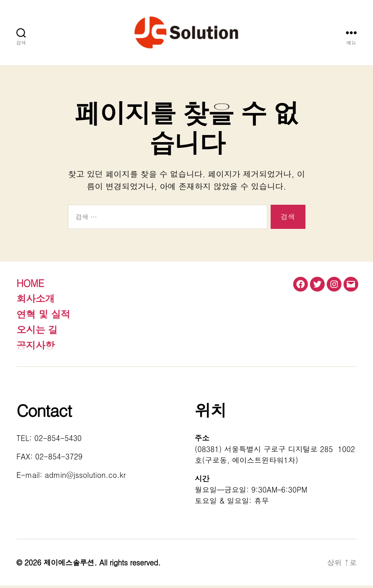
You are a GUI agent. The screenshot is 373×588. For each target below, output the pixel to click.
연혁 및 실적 (43, 317)
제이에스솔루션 (69, 565)
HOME (30, 285)
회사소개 (35, 301)
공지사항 (35, 348)
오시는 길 (37, 332)
